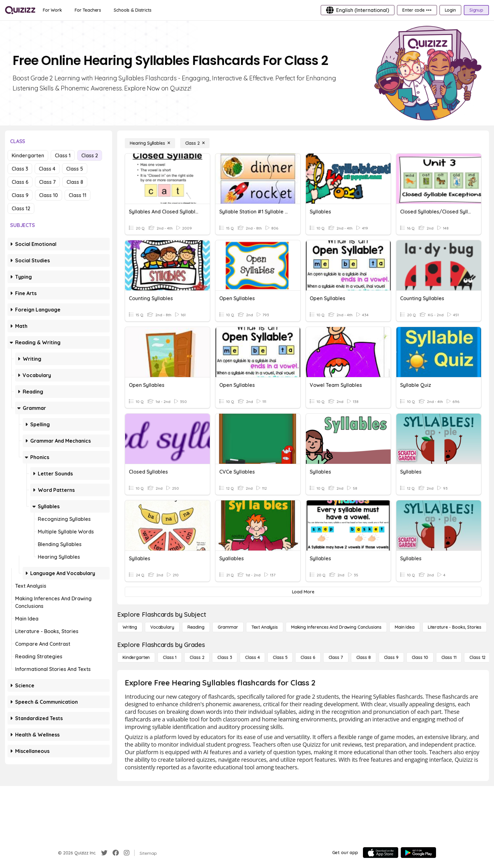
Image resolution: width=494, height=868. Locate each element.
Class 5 (75, 169)
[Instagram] (127, 853)
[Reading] (196, 627)
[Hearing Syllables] (150, 143)
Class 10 (49, 195)
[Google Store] (418, 853)
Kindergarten (28, 155)
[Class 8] (364, 657)
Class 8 (75, 182)
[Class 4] (252, 657)
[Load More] (303, 592)
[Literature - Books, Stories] (455, 627)
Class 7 (47, 182)
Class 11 (78, 195)
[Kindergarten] (136, 657)
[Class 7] (336, 657)
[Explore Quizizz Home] (20, 10)
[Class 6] (308, 657)
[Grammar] (228, 627)
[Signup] (476, 10)
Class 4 (47, 169)
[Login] (450, 10)
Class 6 (20, 182)
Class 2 (90, 155)
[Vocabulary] (162, 627)
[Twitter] (104, 853)
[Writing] (130, 627)
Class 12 (21, 208)
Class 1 (63, 155)
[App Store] (381, 853)
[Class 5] (280, 657)
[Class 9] (391, 657)
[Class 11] (449, 657)
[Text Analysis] (265, 627)
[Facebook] (116, 853)
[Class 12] (477, 657)
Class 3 (20, 169)
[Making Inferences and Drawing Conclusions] (336, 627)
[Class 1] (170, 657)
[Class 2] (195, 143)
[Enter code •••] (417, 10)
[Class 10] (420, 657)
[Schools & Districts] (132, 10)
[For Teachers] (88, 10)
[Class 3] (225, 657)
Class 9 (20, 195)
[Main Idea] (405, 627)
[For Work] (52, 10)
